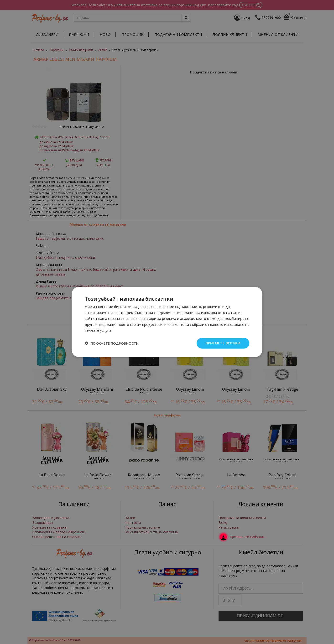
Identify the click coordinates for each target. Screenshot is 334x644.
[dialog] (167, 322)
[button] (112, 343)
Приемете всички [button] (223, 343)
